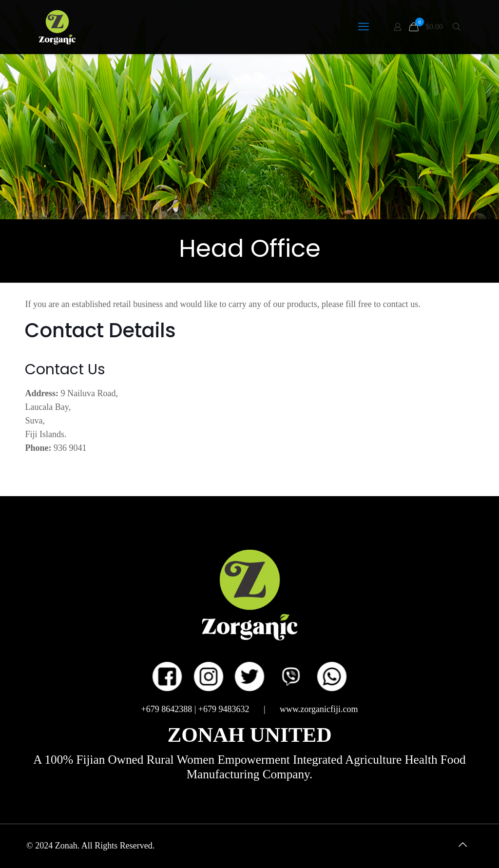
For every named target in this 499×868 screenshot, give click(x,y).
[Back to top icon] (462, 845)
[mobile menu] (364, 27)
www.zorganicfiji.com (319, 709)
